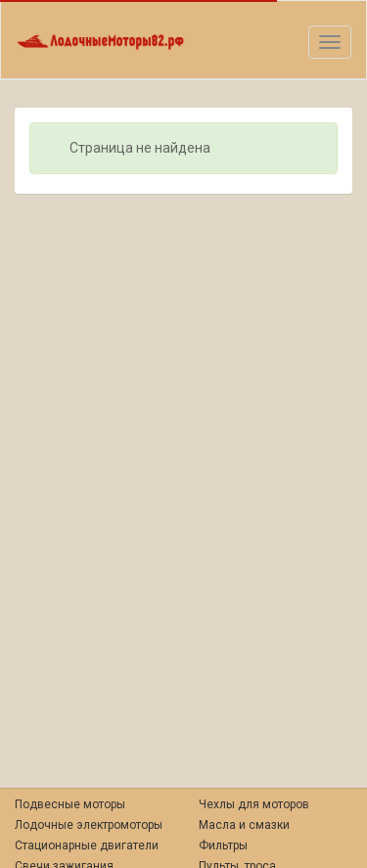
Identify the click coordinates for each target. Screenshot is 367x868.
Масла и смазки (244, 825)
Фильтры (223, 845)
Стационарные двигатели (87, 845)
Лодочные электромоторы (89, 825)
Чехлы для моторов (254, 804)
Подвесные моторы (70, 804)
